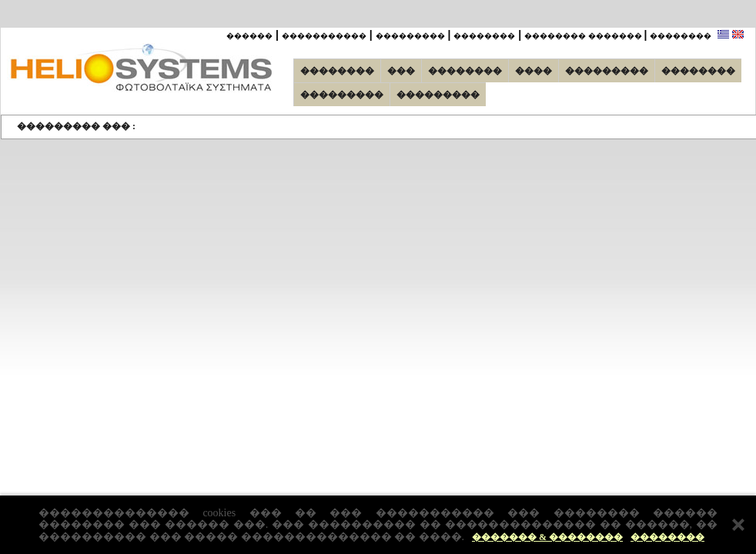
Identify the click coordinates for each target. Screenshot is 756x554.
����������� (324, 36)
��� (401, 71)
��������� (410, 36)
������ (249, 36)
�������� (667, 537)
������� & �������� (547, 537)
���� (534, 71)
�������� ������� (584, 36)
